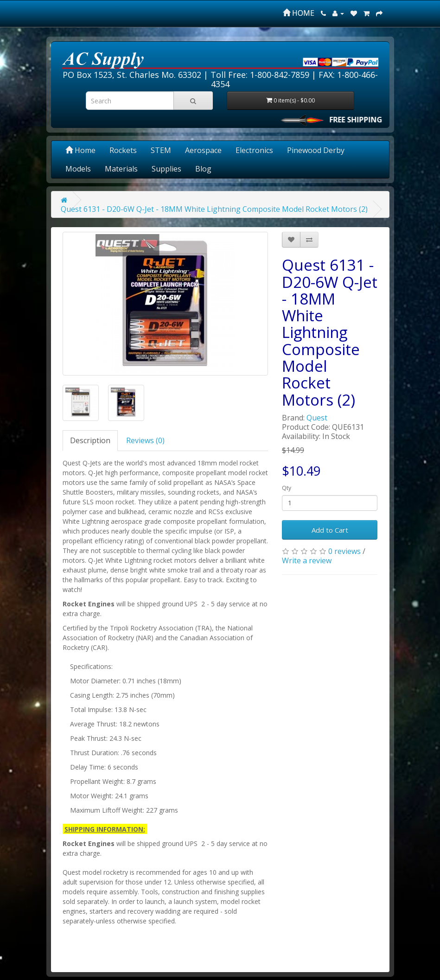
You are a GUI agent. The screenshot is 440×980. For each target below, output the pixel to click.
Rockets (123, 150)
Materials (121, 169)
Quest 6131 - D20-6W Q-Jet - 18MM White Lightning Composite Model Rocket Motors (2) (214, 209)
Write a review (307, 560)
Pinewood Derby (316, 150)
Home (80, 150)
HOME (299, 13)
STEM (161, 150)
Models (78, 169)
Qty (287, 488)
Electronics (254, 150)
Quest (317, 418)
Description (90, 440)
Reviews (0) (145, 440)
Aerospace (203, 150)
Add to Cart (330, 530)
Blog (203, 169)
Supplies (166, 169)
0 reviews (344, 551)
